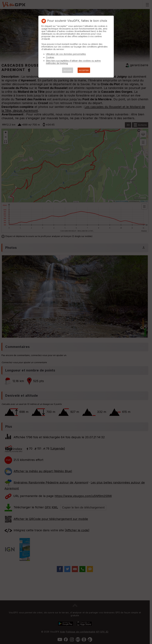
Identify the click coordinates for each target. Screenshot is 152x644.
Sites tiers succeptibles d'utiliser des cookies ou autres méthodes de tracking (73, 62)
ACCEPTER (84, 70)
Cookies (50, 57)
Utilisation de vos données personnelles (66, 54)
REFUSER (68, 70)
